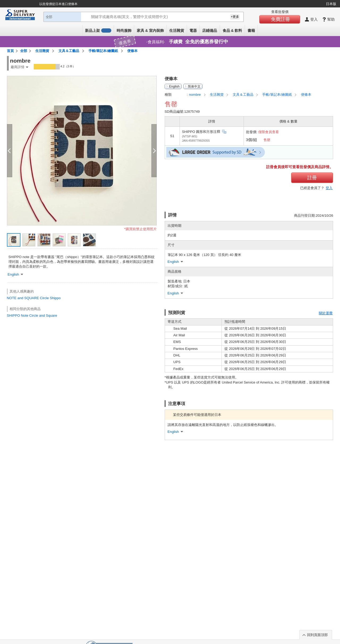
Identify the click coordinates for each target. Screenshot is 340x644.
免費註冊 (280, 19)
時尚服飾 (124, 31)
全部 (24, 51)
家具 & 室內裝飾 (150, 31)
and (20, 298)
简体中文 (194, 86)
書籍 (251, 31)
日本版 (331, 4)
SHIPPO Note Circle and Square (32, 316)
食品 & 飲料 (232, 31)
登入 (329, 188)
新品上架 (98, 31)
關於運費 (326, 313)
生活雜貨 (177, 31)
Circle (44, 298)
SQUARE (31, 298)
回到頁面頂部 (317, 635)
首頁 (10, 51)
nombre (195, 95)
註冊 (312, 178)
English (174, 86)
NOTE (12, 298)
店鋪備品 (210, 31)
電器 (193, 31)
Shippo (55, 298)
